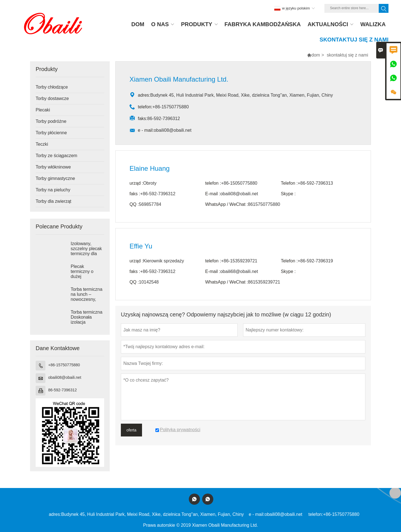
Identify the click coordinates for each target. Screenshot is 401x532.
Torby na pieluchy (53, 190)
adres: (55, 514)
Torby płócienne (51, 133)
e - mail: (257, 514)
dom (316, 55)
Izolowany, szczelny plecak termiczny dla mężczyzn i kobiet (86, 254)
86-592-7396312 (63, 390)
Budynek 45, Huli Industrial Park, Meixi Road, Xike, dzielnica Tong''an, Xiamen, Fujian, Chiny (153, 514)
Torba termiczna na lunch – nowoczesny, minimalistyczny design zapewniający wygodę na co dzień (87, 299)
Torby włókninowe (53, 167)
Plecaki (43, 110)
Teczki (42, 144)
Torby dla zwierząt (53, 201)
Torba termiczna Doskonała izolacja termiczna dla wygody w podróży (87, 322)
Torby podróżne (51, 121)
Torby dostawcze (52, 98)
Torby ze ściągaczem (56, 156)
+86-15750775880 (64, 365)
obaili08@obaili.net (65, 377)
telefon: (316, 514)
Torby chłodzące (52, 87)
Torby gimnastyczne (55, 178)
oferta (131, 430)
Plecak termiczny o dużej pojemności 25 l (86, 274)
